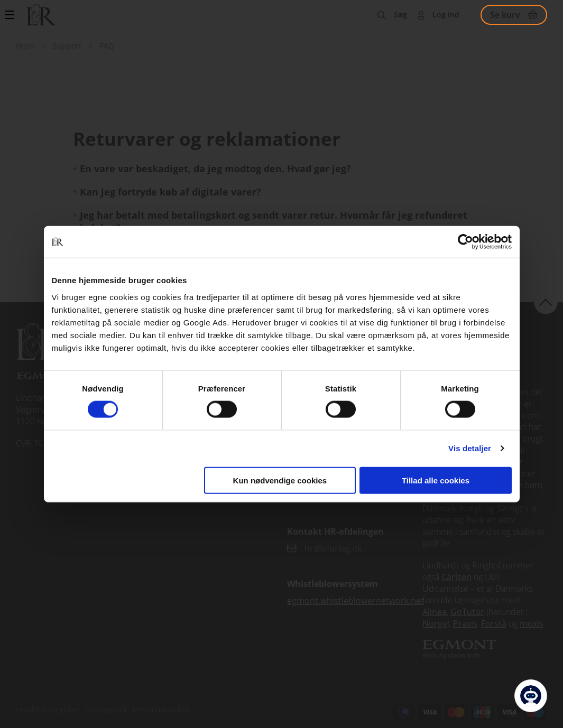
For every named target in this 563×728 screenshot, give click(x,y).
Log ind (446, 15)
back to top (546, 302)
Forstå (494, 623)
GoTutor (467, 612)
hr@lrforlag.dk (333, 548)
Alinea (435, 612)
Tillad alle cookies (436, 480)
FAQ (107, 46)
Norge (435, 623)
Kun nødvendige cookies (280, 480)
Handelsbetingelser (48, 709)
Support (67, 46)
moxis (532, 623)
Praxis (465, 623)
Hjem (25, 46)
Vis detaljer (470, 448)
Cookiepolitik (106, 709)
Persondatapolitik (161, 709)
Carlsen (456, 577)
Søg (400, 15)
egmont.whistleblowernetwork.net (356, 601)
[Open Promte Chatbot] (531, 696)
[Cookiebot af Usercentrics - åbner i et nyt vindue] (465, 242)
